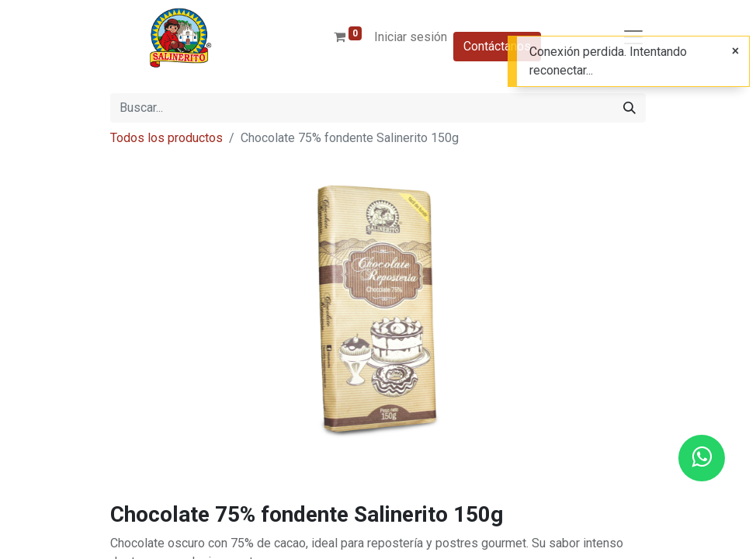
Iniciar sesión (411, 37)
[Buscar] (629, 108)
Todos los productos (166, 138)
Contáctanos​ (497, 46)
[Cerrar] (735, 51)
